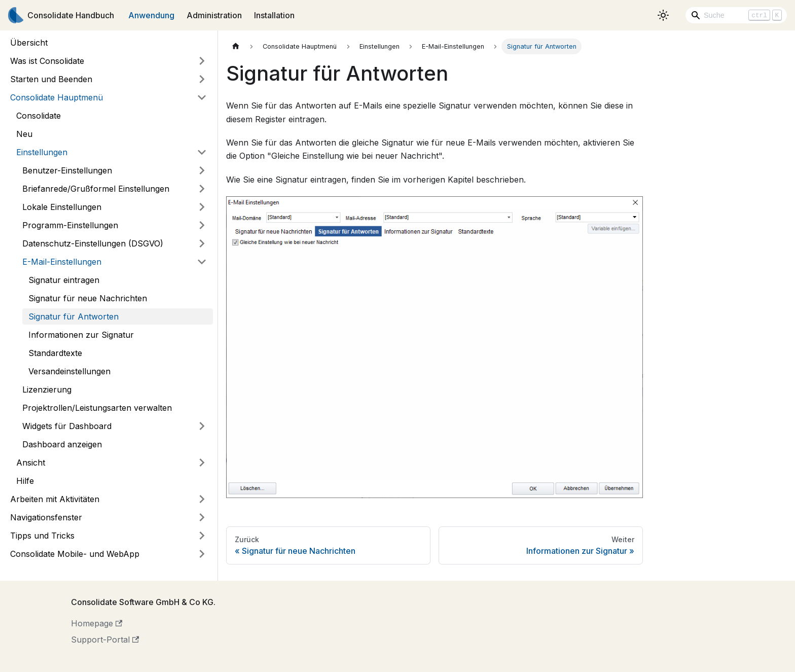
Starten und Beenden (51, 79)
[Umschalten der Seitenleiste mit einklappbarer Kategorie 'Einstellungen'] (202, 152)
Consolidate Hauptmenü (57, 97)
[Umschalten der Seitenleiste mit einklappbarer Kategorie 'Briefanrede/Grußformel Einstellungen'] (202, 189)
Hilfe (25, 481)
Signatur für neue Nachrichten (88, 298)
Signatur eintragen (64, 280)
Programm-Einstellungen (70, 225)
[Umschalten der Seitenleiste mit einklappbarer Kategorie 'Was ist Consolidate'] (202, 61)
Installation (274, 15)
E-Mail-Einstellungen (62, 262)
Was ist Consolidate (47, 61)
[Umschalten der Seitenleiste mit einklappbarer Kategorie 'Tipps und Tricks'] (202, 536)
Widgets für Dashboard (67, 426)
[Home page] (236, 46)
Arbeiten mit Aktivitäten (55, 499)
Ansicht (31, 463)
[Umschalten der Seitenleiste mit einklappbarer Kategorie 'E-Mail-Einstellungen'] (202, 262)
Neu (24, 134)
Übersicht (29, 43)
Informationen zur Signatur (81, 335)
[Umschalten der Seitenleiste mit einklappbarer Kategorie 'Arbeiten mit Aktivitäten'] (202, 499)
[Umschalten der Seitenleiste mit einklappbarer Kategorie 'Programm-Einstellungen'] (202, 225)
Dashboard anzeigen (62, 444)
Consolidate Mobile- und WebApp (75, 554)
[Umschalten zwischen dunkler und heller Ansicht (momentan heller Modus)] (663, 15)
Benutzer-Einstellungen (67, 170)
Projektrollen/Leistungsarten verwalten (97, 408)
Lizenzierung (47, 390)
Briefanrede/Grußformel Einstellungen (96, 189)
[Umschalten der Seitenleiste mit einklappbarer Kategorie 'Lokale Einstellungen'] (202, 207)
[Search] (736, 15)
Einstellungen (42, 152)
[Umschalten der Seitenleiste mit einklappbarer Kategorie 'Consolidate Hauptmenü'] (202, 97)
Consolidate (39, 116)
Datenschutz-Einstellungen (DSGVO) (93, 243)
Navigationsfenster (46, 517)
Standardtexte (55, 353)
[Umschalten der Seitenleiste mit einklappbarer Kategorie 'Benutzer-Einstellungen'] (202, 170)
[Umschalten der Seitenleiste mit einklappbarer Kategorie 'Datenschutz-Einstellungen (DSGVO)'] (202, 243)
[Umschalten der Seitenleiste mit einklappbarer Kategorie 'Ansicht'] (202, 463)
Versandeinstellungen (69, 371)
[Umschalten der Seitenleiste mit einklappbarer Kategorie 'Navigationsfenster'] (202, 517)
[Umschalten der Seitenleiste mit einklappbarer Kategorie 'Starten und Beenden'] (202, 79)
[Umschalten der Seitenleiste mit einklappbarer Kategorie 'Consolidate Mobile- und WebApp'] (202, 554)
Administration (214, 15)
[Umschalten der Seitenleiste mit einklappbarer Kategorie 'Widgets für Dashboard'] (202, 426)
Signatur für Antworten (74, 316)
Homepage (97, 623)
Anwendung (151, 15)
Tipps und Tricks (42, 536)
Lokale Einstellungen (62, 207)
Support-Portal (105, 640)
